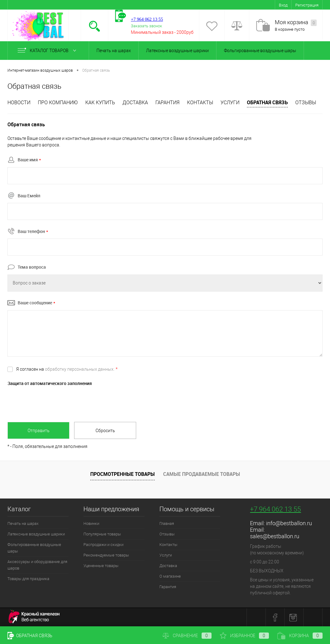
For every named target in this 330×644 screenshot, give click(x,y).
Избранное (244, 636)
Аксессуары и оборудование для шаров (37, 565)
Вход (283, 5)
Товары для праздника (28, 579)
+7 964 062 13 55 (275, 509)
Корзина (300, 636)
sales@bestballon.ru (275, 536)
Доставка (135, 103)
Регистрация (307, 5)
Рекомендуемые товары (106, 555)
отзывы (306, 103)
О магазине (170, 576)
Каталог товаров (48, 51)
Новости (19, 103)
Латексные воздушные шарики (177, 51)
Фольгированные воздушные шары (260, 51)
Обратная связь (267, 102)
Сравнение (187, 636)
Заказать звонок (147, 26)
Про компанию (58, 103)
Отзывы (167, 534)
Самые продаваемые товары (202, 474)
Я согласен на (67, 369)
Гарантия (167, 103)
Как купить (100, 103)
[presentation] (55, 402)
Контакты (200, 103)
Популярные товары (102, 534)
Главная (167, 523)
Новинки (91, 523)
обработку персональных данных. (80, 369)
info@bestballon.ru (289, 523)
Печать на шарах (114, 51)
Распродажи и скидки (103, 545)
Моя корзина (296, 22)
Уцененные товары (101, 566)
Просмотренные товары (123, 474)
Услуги (230, 103)
